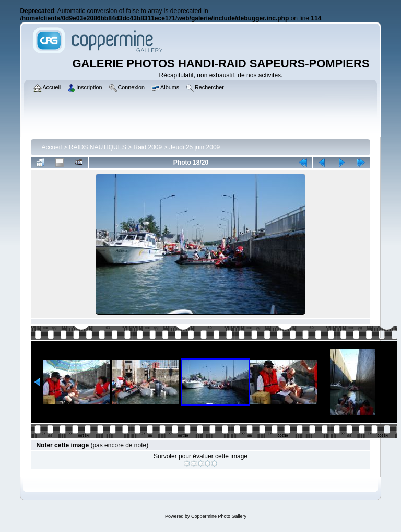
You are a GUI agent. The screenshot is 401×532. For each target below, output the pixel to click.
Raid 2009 (148, 147)
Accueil (51, 147)
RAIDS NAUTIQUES (98, 147)
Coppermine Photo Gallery (219, 516)
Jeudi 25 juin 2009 (194, 147)
